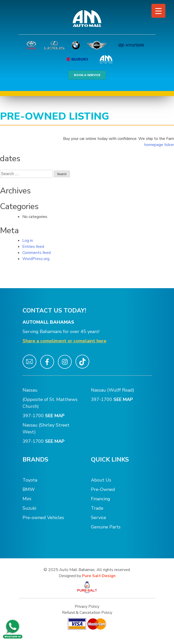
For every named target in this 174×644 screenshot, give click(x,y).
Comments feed (36, 253)
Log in (28, 241)
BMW (29, 489)
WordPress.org (36, 259)
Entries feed (33, 247)
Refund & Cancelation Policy (87, 613)
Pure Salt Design (99, 576)
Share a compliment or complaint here (64, 341)
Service (99, 518)
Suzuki (29, 508)
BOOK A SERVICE (87, 75)
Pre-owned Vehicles (43, 518)
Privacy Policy (87, 606)
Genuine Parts (106, 527)
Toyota (30, 480)
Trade (97, 508)
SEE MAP (55, 416)
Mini (27, 499)
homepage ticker (159, 145)
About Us (101, 480)
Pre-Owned (103, 489)
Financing (101, 499)
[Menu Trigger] (158, 11)
